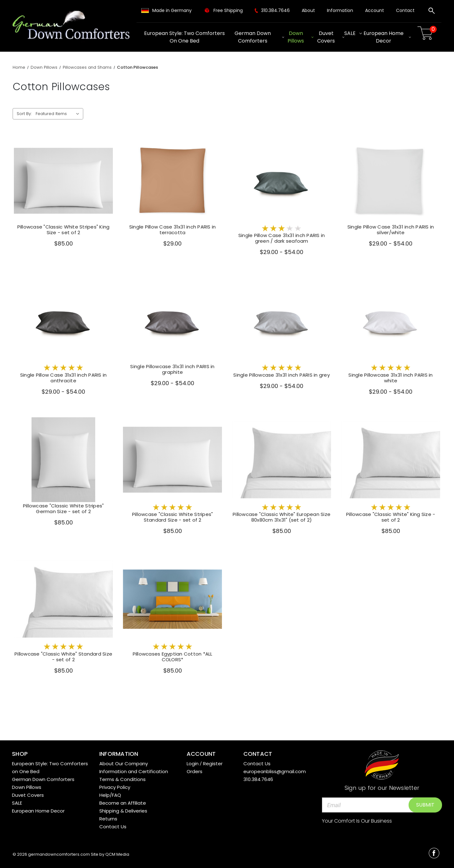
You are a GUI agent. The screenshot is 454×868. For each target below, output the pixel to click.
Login (193, 764)
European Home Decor (387, 37)
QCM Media (117, 854)
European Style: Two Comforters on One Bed (184, 37)
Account (375, 10)
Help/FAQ (110, 795)
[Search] (432, 12)
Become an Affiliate (123, 803)
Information (340, 10)
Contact (405, 10)
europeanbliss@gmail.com (275, 771)
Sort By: (24, 114)
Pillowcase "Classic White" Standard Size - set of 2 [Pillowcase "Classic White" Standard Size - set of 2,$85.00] (63, 657)
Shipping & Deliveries (123, 811)
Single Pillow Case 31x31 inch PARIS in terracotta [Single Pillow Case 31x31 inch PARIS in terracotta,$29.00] (173, 230)
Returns (108, 819)
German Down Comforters (259, 37)
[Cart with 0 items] (426, 33)
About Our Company (124, 764)
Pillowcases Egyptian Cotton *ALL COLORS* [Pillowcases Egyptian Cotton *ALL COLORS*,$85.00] (173, 657)
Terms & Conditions (122, 779)
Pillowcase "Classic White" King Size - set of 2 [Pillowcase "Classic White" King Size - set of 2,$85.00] (391, 517)
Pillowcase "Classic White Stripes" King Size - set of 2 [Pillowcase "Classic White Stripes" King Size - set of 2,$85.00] (64, 230)
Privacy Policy (115, 787)
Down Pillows (300, 37)
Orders (195, 771)
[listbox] (59, 114)
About (308, 10)
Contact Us (113, 827)
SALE (353, 33)
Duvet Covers (331, 37)
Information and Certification (134, 771)
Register (213, 764)
